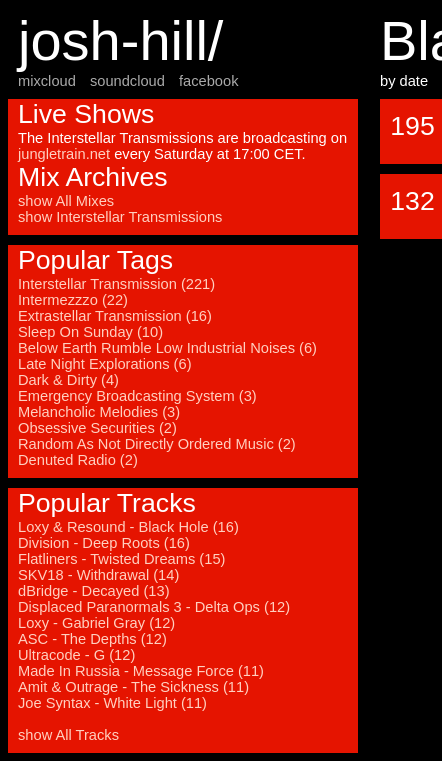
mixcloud (47, 81)
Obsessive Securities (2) (97, 428)
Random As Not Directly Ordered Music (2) (157, 444)
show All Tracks (68, 735)
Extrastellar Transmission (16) (115, 316)
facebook (208, 81)
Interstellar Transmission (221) (116, 284)
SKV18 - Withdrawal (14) (98, 575)
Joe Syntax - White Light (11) (112, 703)
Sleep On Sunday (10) (90, 332)
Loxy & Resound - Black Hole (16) (128, 527)
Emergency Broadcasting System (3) (137, 396)
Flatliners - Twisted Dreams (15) (121, 559)
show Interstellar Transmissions (120, 217)
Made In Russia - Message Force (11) (141, 671)
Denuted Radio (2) (78, 460)
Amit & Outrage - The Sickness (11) (133, 687)
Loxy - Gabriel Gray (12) (96, 623)
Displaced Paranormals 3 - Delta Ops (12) (154, 607)
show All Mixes (66, 201)
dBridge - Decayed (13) (94, 591)
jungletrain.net (64, 154)
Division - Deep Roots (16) (104, 543)
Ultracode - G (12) (76, 655)
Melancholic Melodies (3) (99, 412)
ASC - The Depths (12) (92, 639)
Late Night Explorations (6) (105, 364)
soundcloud (127, 81)
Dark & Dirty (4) (68, 380)
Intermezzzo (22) (73, 300)
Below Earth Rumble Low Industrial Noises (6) (167, 348)
